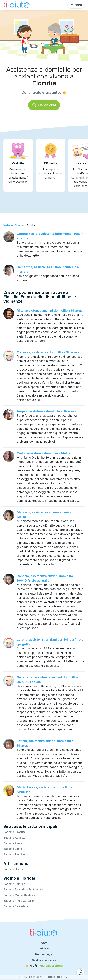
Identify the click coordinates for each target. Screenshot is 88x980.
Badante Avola (13, 843)
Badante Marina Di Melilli (19, 895)
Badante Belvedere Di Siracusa (23, 889)
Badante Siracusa (15, 832)
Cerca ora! (44, 105)
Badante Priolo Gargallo (19, 901)
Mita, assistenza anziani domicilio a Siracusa (51, 310)
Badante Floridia (14, 869)
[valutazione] (44, 966)
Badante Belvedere (16, 906)
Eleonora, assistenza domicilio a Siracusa (48, 352)
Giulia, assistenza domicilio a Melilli (43, 453)
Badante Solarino (14, 884)
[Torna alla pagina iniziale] (17, 5)
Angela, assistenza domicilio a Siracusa (47, 411)
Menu (76, 5)
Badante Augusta (14, 838)
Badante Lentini (13, 849)
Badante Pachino (14, 854)
